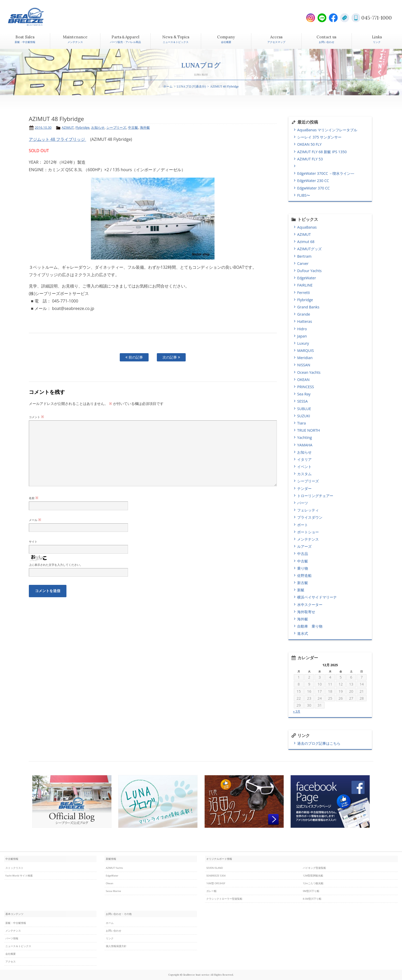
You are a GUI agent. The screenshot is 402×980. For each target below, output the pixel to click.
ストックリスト (14, 868)
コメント (36, 417)
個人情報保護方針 (116, 946)
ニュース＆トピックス (18, 946)
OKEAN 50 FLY (309, 144)
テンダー (304, 488)
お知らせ (98, 127)
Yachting (305, 437)
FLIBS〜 (304, 195)
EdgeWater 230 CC (313, 181)
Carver (303, 263)
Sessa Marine (113, 891)
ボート (303, 525)
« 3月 (297, 711)
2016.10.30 (43, 127)
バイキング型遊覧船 (314, 868)
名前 (34, 498)
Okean (110, 883)
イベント (304, 467)
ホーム (168, 86)
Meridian (305, 358)
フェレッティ (308, 510)
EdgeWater (307, 278)
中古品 (303, 554)
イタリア (304, 459)
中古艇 (133, 127)
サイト (33, 541)
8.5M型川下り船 (312, 899)
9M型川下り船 (311, 891)
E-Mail (345, 18)
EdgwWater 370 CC (313, 188)
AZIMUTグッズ (309, 249)
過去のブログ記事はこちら (319, 743)
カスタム (304, 474)
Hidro (302, 329)
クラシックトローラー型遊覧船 (224, 899)
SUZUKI (304, 416)
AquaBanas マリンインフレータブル (327, 130)
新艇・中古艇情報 (16, 923)
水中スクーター (310, 605)
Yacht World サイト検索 (19, 876)
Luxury (303, 343)
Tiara (301, 423)
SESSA (302, 401)
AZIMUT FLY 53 (310, 159)
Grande (304, 314)
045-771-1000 (377, 18)
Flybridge (82, 127)
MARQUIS (305, 350)
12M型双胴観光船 (313, 876)
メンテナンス (308, 539)
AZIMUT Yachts (114, 868)
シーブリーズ (116, 127)
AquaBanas (307, 227)
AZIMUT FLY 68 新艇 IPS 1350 (322, 152)
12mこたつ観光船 (313, 883)
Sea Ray (304, 394)
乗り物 (303, 568)
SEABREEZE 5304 (216, 876)
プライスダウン (310, 517)
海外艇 (145, 127)
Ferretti (303, 293)
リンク (110, 938)
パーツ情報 (12, 938)
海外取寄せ (306, 612)
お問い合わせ (114, 931)
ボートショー (308, 532)
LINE (322, 18)
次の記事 (171, 357)
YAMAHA (305, 445)
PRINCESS (306, 387)
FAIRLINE (305, 285)
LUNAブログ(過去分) (191, 86)
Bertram (304, 256)
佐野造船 (304, 575)
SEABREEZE (35, 17)
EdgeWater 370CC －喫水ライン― (326, 173)
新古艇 (303, 583)
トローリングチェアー (315, 496)
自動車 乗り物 (310, 626)
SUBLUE (304, 409)
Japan (302, 336)
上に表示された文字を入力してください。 (56, 565)
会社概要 (11, 954)
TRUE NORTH (309, 430)
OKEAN (303, 380)
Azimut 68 (306, 242)
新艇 (301, 590)
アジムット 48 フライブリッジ (58, 139)
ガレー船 (211, 891)
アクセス (11, 962)
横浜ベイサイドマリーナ (317, 597)
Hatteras (305, 321)
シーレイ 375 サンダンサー (319, 137)
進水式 (303, 633)
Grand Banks (308, 307)
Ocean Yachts (309, 372)
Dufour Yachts (309, 271)
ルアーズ (304, 546)
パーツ (303, 503)
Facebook (333, 18)
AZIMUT (68, 127)
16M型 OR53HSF (216, 883)
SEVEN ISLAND (215, 868)
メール (35, 520)
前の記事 (134, 357)
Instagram (311, 18)
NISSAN (304, 365)
